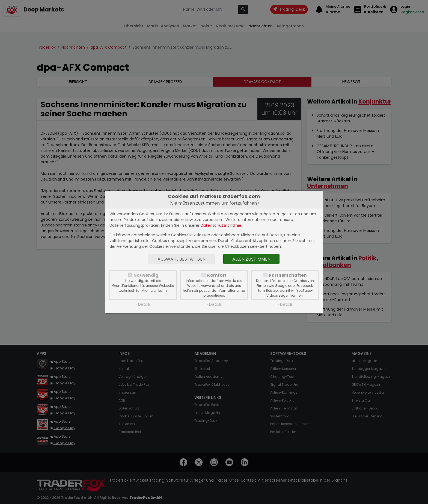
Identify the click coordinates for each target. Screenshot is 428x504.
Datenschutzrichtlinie (221, 225)
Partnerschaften (288, 275)
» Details (143, 304)
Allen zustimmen (251, 259)
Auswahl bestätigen (182, 259)
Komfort (217, 275)
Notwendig (146, 275)
